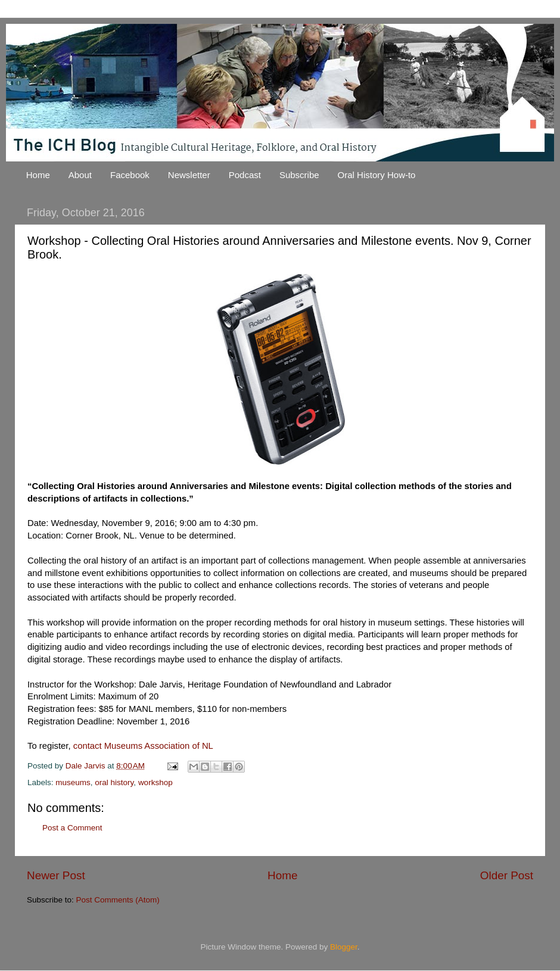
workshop (155, 782)
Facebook (130, 175)
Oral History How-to (377, 175)
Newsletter (189, 175)
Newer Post (56, 875)
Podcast (245, 175)
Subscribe (299, 175)
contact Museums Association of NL (143, 746)
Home (38, 175)
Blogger (344, 947)
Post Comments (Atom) (118, 900)
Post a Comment (72, 828)
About (80, 175)
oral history (114, 782)
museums (73, 782)
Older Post (507, 875)
